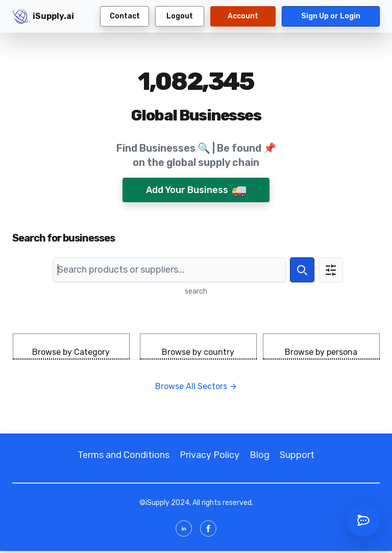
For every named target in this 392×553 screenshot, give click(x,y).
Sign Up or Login (331, 16)
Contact (125, 16)
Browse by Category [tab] (71, 352)
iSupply (157, 503)
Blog (260, 455)
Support (297, 455)
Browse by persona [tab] (321, 352)
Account (243, 16)
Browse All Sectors (196, 386)
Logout (180, 16)
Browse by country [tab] (198, 352)
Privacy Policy (210, 455)
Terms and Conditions (124, 455)
